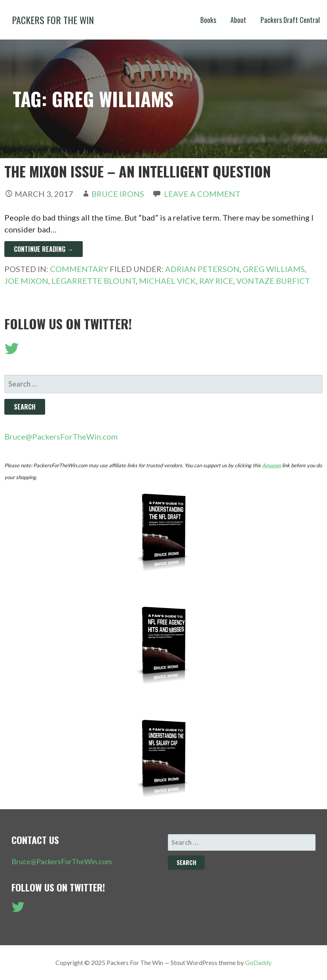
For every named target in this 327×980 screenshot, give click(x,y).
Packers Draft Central (290, 20)
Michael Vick (167, 281)
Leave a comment (202, 194)
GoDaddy (258, 962)
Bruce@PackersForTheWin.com (61, 436)
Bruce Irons (118, 194)
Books (208, 20)
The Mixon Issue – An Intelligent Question (138, 171)
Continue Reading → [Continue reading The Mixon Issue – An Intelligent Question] (44, 249)
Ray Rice (216, 281)
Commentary (79, 269)
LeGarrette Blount (94, 281)
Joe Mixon (26, 281)
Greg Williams (274, 269)
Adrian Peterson (202, 269)
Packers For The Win (53, 20)
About (238, 20)
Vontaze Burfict (273, 281)
